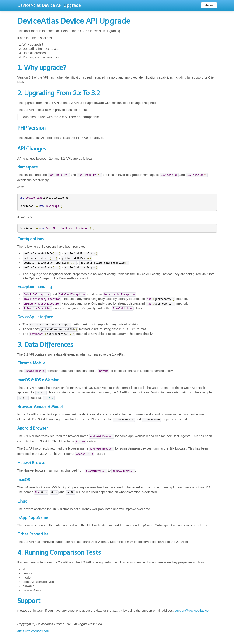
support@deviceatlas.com (193, 610)
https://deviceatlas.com (34, 631)
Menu (209, 5)
